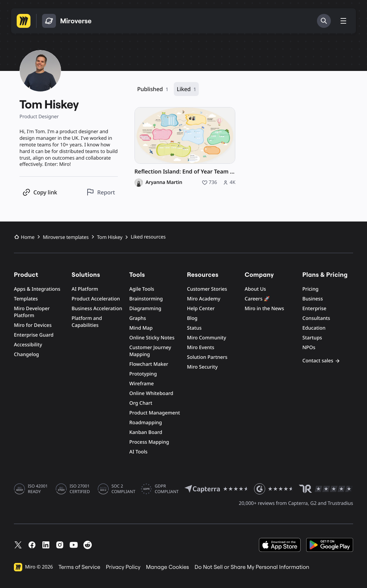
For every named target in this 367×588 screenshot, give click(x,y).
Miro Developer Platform (32, 312)
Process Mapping (149, 442)
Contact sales (321, 361)
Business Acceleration (97, 309)
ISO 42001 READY (38, 489)
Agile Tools (142, 289)
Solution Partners (207, 357)
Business (313, 299)
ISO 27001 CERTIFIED (80, 489)
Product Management (155, 413)
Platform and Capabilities (87, 322)
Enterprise (314, 309)
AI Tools (138, 452)
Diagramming (145, 309)
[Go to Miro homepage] (24, 21)
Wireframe (142, 384)
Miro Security (202, 367)
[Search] (324, 21)
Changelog (26, 355)
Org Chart (141, 403)
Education (314, 328)
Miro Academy (204, 299)
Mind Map (141, 328)
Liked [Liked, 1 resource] (186, 89)
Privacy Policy (123, 567)
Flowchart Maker (149, 364)
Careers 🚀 (257, 299)
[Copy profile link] (40, 192)
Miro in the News (264, 309)
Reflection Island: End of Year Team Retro (185, 172)
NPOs (309, 348)
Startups (312, 338)
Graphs (138, 318)
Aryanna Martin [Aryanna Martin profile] (164, 183)
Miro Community (207, 338)
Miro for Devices (33, 325)
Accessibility (28, 345)
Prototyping (143, 374)
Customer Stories (207, 289)
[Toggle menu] (343, 21)
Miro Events (201, 348)
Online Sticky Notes (152, 338)
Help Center (201, 309)
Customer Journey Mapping (150, 351)
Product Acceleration (96, 299)
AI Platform (85, 289)
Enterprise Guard (34, 335)
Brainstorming (146, 299)
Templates (26, 299)
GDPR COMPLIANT (167, 489)
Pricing (310, 289)
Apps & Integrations (37, 289)
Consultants (316, 318)
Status (194, 328)
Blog (192, 318)
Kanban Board (146, 432)
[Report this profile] (101, 192)
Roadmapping (146, 423)
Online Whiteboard (151, 393)
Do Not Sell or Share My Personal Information (252, 567)
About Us (255, 289)
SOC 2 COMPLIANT (124, 489)
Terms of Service (79, 567)
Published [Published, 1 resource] (153, 89)
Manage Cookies (168, 567)
